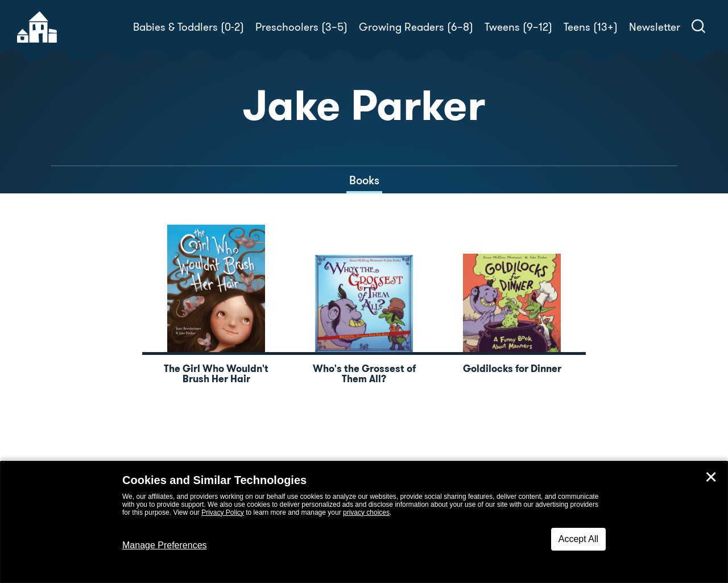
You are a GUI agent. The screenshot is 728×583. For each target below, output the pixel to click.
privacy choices (366, 512)
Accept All (578, 539)
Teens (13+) (591, 27)
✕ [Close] (711, 477)
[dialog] (364, 522)
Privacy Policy (223, 512)
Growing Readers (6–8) (416, 27)
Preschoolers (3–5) (301, 27)
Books (364, 180)
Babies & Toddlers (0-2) (189, 27)
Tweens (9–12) (518, 27)
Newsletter (655, 27)
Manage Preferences (165, 545)
